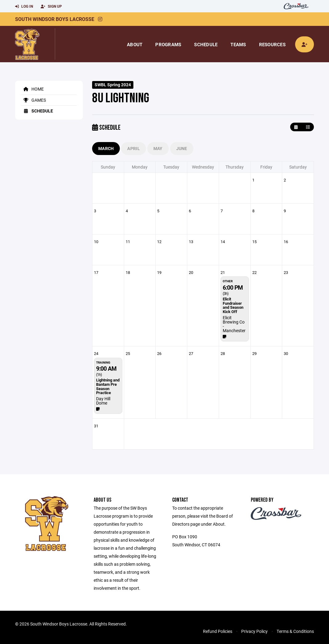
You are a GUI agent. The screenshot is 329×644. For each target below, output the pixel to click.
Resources (272, 44)
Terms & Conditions (295, 631)
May (158, 148)
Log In (24, 6)
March (106, 148)
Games (34, 100)
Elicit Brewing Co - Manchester (234, 324)
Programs (168, 44)
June (182, 148)
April (133, 148)
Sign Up (51, 6)
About (135, 44)
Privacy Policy (254, 631)
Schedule (206, 44)
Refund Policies (218, 631)
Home (32, 89)
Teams (238, 44)
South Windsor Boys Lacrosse (55, 19)
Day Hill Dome (103, 401)
